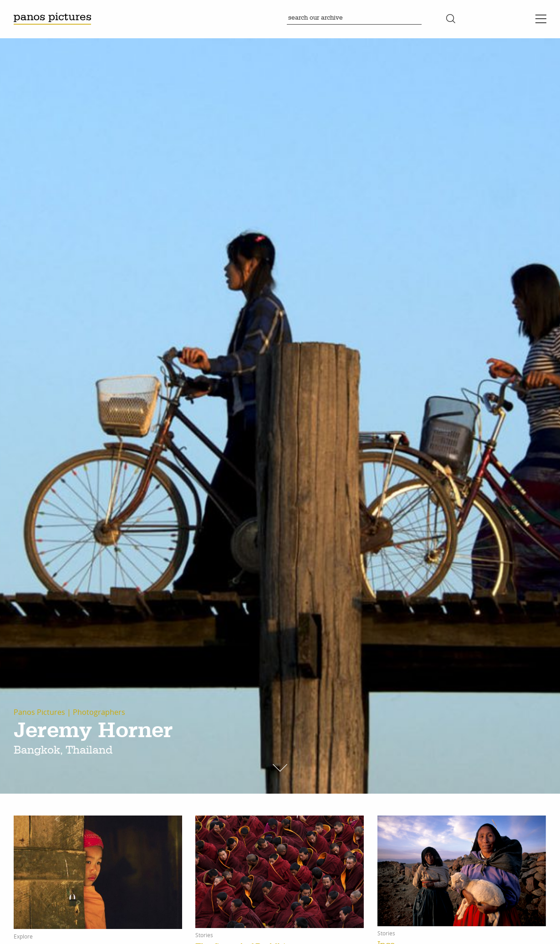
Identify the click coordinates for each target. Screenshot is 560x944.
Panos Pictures (39, 712)
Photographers (99, 712)
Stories (204, 935)
